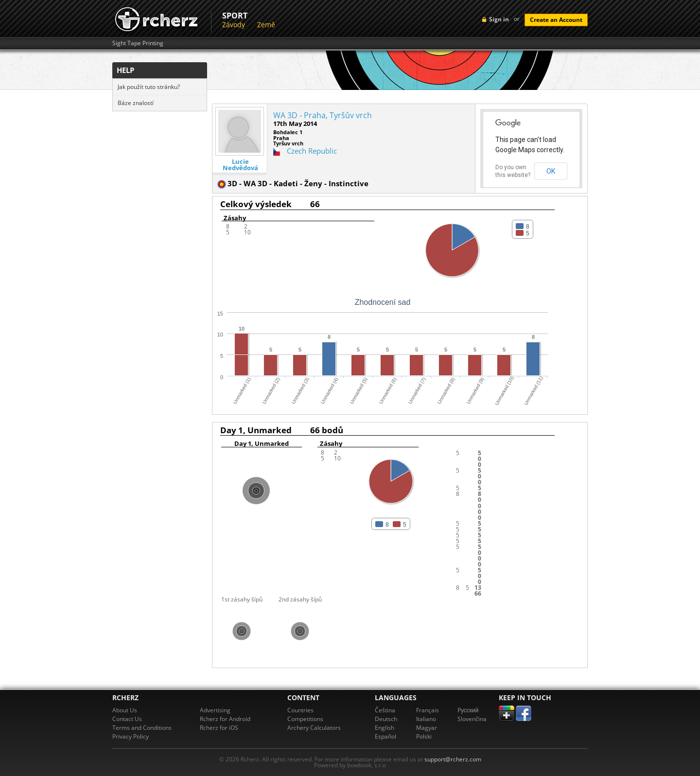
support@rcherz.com (453, 759)
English (385, 728)
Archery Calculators (314, 728)
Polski (424, 736)
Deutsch (386, 719)
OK (551, 171)
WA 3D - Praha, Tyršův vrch (323, 115)
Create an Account (556, 20)
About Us (125, 710)
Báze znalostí (136, 103)
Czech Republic (312, 151)
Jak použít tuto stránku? (149, 87)
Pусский (468, 710)
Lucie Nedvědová (240, 165)
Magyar (427, 728)
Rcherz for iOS (219, 728)
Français (428, 710)
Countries (300, 710)
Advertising (215, 710)
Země (266, 25)
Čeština (385, 710)
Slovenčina (472, 719)
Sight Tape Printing (138, 43)
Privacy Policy (131, 736)
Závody (234, 25)
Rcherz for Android (225, 719)
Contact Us (127, 719)
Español (385, 736)
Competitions (305, 719)
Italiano (426, 719)
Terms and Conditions (142, 728)
